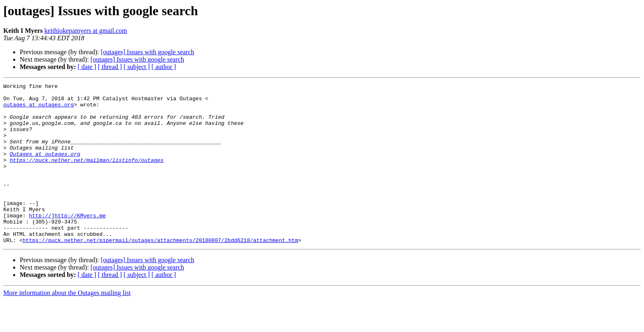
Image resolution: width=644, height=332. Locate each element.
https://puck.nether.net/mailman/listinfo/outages (87, 176)
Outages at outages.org (45, 168)
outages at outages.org (39, 109)
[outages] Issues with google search (147, 52)
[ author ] (164, 67)
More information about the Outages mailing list (67, 325)
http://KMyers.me (80, 242)
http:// (40, 242)
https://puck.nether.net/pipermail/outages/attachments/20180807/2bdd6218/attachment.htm (160, 272)
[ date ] (87, 67)
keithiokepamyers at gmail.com (86, 31)
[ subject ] (137, 67)
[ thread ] (110, 67)
